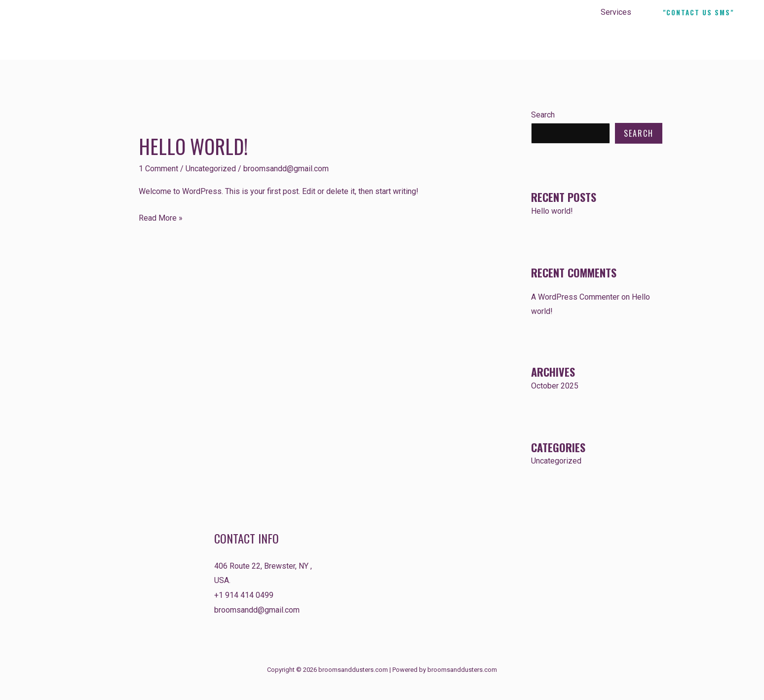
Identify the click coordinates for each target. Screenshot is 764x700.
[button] (698, 13)
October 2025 (555, 386)
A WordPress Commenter (575, 297)
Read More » (161, 217)
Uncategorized (211, 169)
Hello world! (193, 146)
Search (543, 115)
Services (617, 12)
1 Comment (158, 169)
